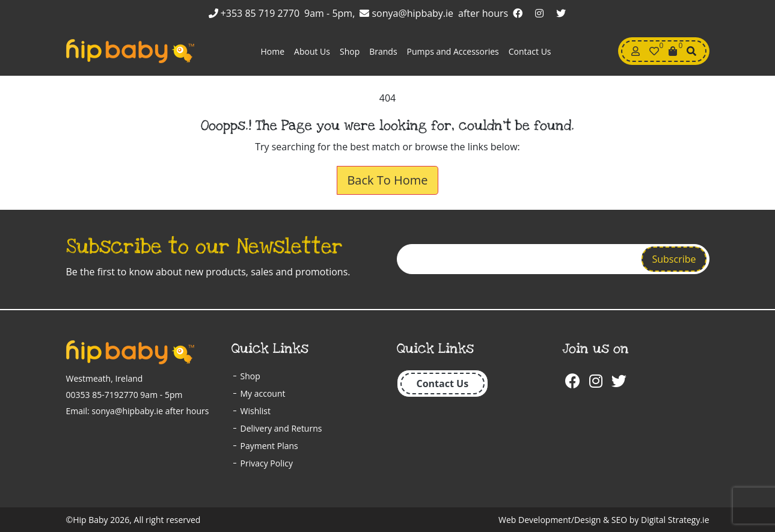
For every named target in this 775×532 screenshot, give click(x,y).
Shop (350, 51)
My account (263, 393)
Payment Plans (269, 446)
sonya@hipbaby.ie (406, 13)
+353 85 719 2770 (254, 13)
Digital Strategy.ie (675, 520)
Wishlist (256, 411)
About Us (312, 51)
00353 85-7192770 (102, 395)
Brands (383, 51)
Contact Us (530, 51)
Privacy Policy (267, 463)
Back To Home (387, 180)
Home (272, 51)
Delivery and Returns (281, 428)
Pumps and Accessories (453, 51)
